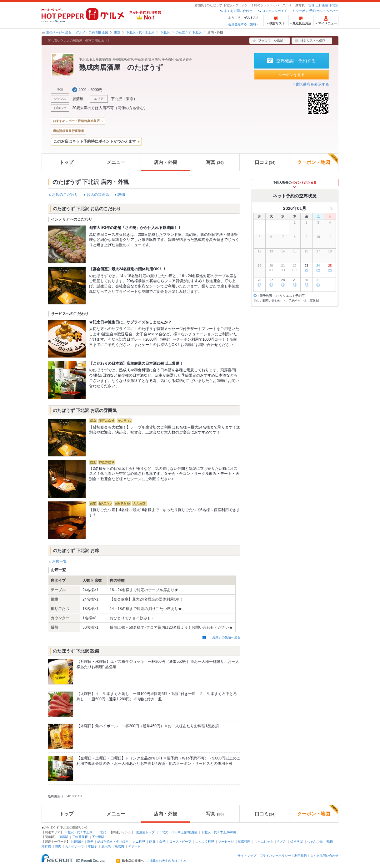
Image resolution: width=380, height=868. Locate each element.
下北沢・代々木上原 (140, 32)
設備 (121, 195)
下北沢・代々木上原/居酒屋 (178, 832)
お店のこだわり (65, 195)
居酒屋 (78, 99)
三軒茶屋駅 (80, 837)
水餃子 (92, 846)
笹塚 (312, 5)
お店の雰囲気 (98, 195)
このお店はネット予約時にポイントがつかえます (95, 141)
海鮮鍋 (46, 846)
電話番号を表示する (312, 84)
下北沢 (334, 5)
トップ (66, 162)
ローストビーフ (180, 842)
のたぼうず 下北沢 (189, 32)
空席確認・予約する (296, 61)
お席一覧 (59, 561)
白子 (162, 842)
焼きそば (297, 842)
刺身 (152, 842)
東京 (117, 32)
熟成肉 (119, 846)
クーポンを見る (292, 75)
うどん (282, 842)
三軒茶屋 (322, 5)
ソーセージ (226, 842)
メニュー (116, 162)
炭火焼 (106, 846)
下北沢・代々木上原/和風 (219, 832)
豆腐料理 (244, 842)
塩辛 (90, 842)
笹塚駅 (64, 837)
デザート (134, 846)
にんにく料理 (205, 842)
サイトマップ (247, 856)
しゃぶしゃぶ (264, 842)
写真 (215, 162)
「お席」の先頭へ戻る (225, 637)
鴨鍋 (330, 842)
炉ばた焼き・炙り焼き (113, 842)
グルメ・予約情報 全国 (92, 32)
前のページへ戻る (59, 32)
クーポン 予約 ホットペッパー (317, 11)
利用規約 (301, 856)
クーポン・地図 (318, 159)
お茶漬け (77, 842)
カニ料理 (139, 842)
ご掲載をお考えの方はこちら (167, 861)
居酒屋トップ (145, 832)
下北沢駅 (98, 837)
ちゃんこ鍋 (315, 842)
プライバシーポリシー (275, 856)
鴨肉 (58, 846)
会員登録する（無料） (244, 24)
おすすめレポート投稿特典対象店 (76, 121)
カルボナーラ (75, 846)
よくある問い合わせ (238, 11)
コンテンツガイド (275, 11)
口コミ (265, 162)
